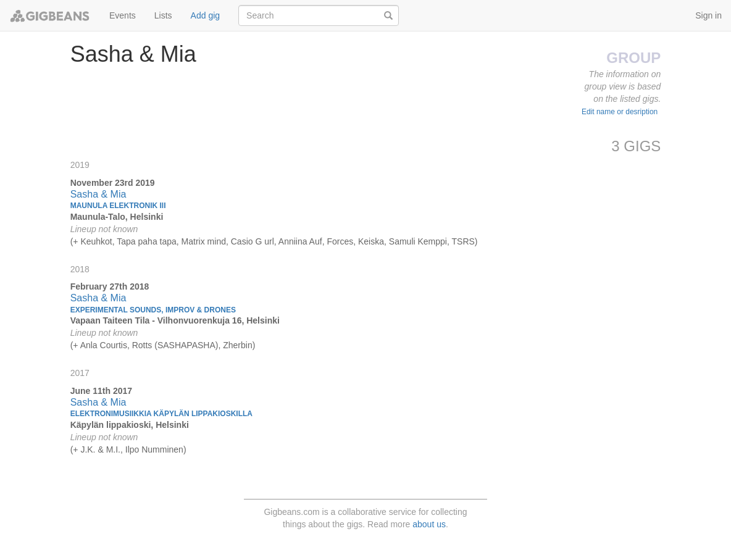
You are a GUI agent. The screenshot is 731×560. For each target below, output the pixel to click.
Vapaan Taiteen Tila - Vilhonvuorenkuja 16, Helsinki (175, 320)
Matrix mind (204, 241)
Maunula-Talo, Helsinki (117, 217)
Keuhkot (96, 241)
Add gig (205, 15)
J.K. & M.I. (100, 449)
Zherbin (237, 345)
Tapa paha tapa (147, 241)
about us (429, 524)
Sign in (708, 15)
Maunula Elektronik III (118, 206)
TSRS (463, 241)
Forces (340, 241)
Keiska (371, 241)
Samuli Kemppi (418, 241)
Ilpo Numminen (154, 449)
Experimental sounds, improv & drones (153, 310)
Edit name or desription (620, 112)
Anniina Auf (300, 241)
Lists (163, 15)
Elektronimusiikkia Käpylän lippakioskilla (161, 414)
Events (123, 15)
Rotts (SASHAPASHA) (175, 345)
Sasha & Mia (98, 194)
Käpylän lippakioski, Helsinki (130, 425)
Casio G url (253, 241)
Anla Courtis (104, 345)
